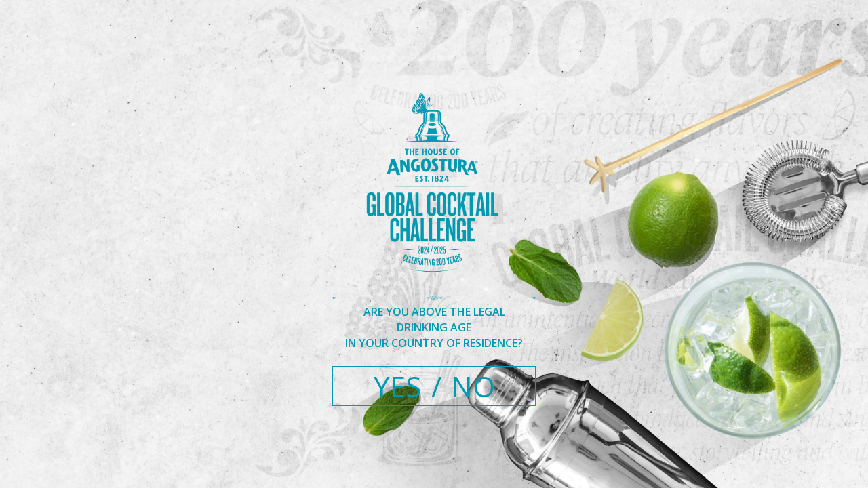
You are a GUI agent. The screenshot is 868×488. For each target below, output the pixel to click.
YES (398, 386)
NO (473, 386)
